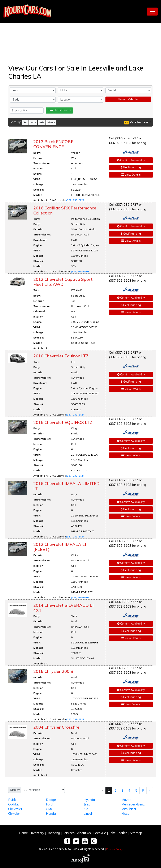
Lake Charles (118, 833)
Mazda (126, 800)
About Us (84, 833)
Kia (86, 809)
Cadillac (14, 804)
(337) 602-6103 (80, 271)
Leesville (100, 833)
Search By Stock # (59, 110)
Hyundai (90, 800)
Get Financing (131, 167)
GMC (49, 809)
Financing (53, 833)
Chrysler (14, 814)
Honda (51, 814)
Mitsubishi (129, 809)
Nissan (126, 814)
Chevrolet (15, 809)
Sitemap (136, 833)
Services (69, 833)
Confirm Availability (131, 160)
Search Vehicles (128, 99)
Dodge (51, 800)
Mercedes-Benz (133, 804)
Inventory (37, 833)
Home (23, 833)
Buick (12, 800)
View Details (131, 175)
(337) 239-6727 (75, 200)
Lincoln (89, 814)
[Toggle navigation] (152, 12)
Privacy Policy (114, 849)
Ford (49, 804)
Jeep (87, 804)
